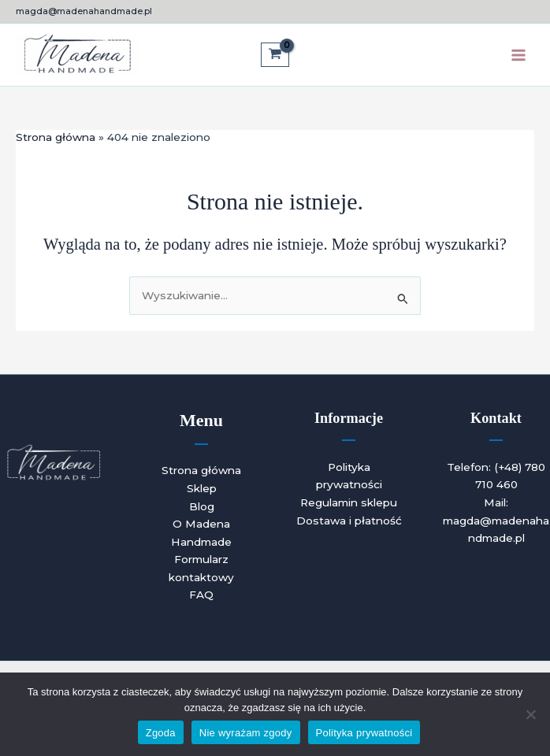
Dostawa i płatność (349, 521)
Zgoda (161, 733)
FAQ (201, 595)
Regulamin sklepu (349, 502)
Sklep (202, 488)
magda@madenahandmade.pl (84, 11)
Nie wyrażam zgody (246, 733)
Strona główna (201, 470)
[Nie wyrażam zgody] (530, 714)
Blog (202, 506)
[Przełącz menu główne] (519, 55)
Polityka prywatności (364, 733)
